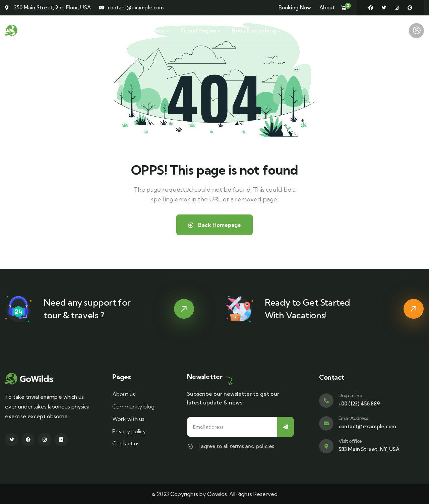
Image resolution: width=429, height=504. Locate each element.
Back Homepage (214, 225)
